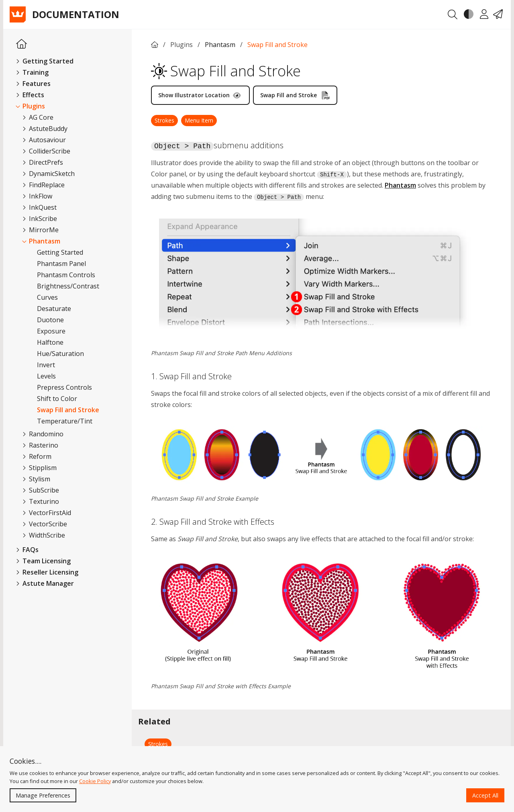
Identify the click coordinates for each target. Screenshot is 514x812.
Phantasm (41, 241)
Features (33, 84)
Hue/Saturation (60, 354)
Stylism (36, 479)
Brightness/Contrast (68, 286)
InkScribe (40, 219)
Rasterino (40, 445)
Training (32, 72)
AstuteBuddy (45, 129)
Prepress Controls (64, 387)
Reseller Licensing (47, 572)
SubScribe (41, 490)
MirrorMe (41, 230)
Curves (47, 297)
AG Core (38, 117)
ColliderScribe (46, 151)
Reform (37, 456)
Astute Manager (45, 583)
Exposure (51, 331)
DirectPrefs (43, 162)
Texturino (41, 501)
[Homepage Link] (21, 44)
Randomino (43, 434)
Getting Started (45, 61)
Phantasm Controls (66, 275)
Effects (30, 95)
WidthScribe (44, 535)
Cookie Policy (95, 781)
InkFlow (37, 196)
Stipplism (40, 468)
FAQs (27, 550)
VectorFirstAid (47, 513)
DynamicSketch (49, 174)
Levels (46, 376)
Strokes (164, 120)
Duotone (50, 320)
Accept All (485, 795)
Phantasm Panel (61, 264)
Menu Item (199, 120)
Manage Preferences (43, 795)
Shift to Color (57, 399)
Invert (46, 365)
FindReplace (44, 185)
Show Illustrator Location (200, 95)
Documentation (76, 14)
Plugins (31, 106)
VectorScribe (45, 524)
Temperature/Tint (65, 421)
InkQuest (40, 207)
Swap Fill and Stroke (68, 410)
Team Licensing (43, 561)
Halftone (50, 342)
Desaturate (54, 309)
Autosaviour (44, 140)
